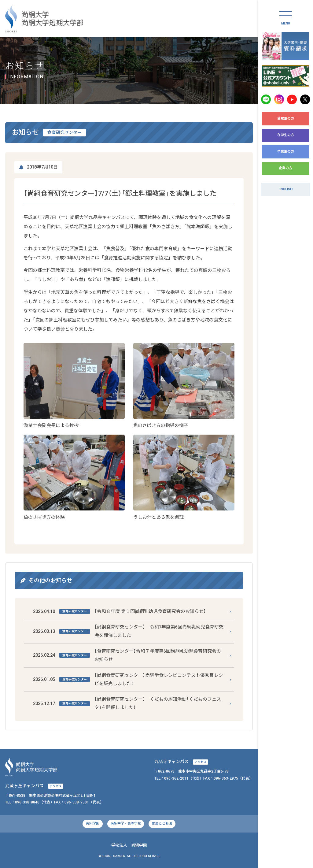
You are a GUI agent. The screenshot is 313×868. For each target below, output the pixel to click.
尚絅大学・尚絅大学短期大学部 (44, 19)
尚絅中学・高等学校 (126, 823)
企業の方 (285, 168)
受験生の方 (286, 119)
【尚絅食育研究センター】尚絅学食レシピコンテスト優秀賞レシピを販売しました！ (128, 679)
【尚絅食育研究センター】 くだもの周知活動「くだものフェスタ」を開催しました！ (127, 703)
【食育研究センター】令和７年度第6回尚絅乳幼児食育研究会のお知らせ (127, 655)
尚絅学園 (93, 823)
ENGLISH (285, 189)
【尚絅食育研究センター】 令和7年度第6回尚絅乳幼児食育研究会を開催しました (128, 631)
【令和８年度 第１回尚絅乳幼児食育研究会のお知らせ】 (120, 612)
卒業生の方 (286, 152)
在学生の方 (286, 135)
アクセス (201, 762)
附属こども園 (162, 823)
